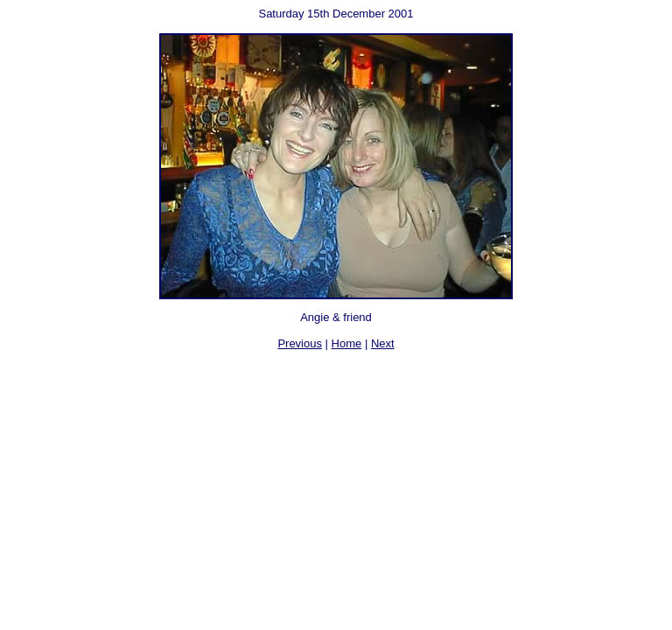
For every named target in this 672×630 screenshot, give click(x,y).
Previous (300, 343)
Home (347, 343)
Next (383, 343)
